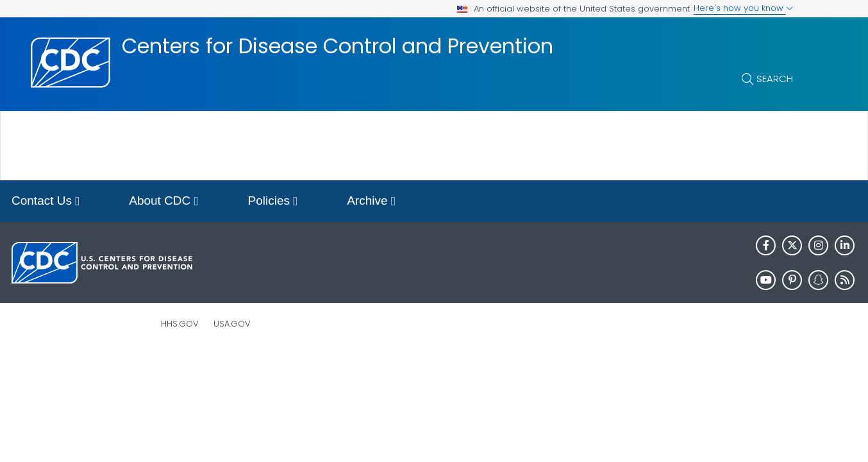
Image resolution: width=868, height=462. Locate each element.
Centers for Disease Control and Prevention (338, 46)
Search (775, 79)
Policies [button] (273, 202)
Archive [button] (371, 202)
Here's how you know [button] (743, 8)
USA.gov (232, 324)
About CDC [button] (163, 202)
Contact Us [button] (46, 202)
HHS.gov (180, 324)
